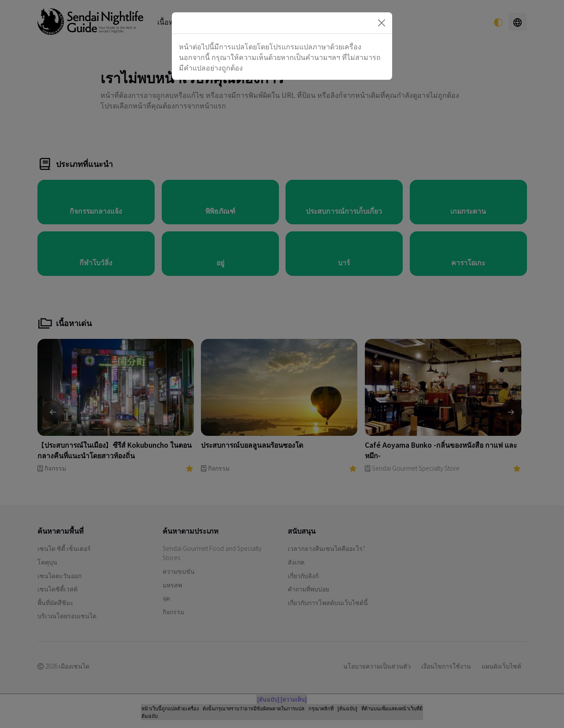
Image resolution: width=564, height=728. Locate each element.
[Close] (382, 23)
